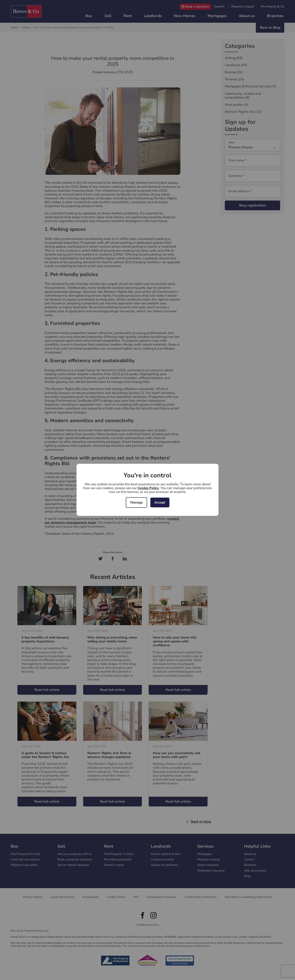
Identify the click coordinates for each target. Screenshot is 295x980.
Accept (160, 502)
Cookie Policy (148, 488)
